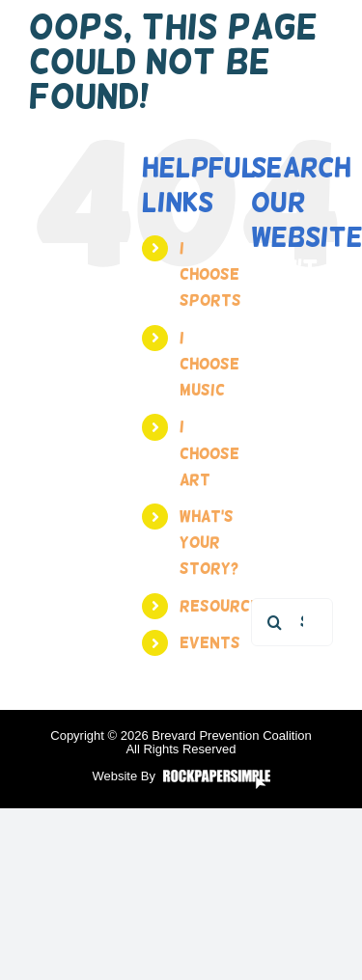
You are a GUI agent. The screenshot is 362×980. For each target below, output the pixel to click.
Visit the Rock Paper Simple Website (217, 779)
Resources (224, 606)
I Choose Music (209, 364)
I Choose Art (209, 453)
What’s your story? (209, 543)
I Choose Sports (210, 274)
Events (210, 643)
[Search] (275, 622)
